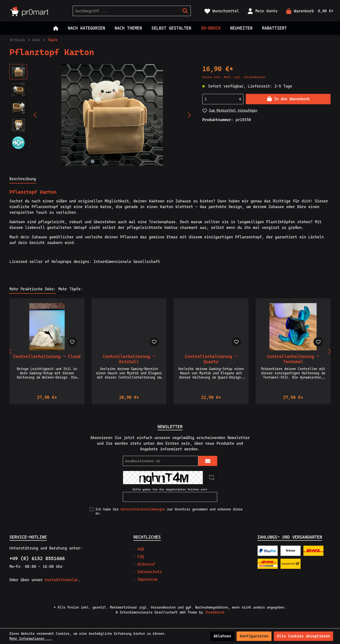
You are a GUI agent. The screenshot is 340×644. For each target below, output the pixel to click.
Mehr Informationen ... (31, 639)
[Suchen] (185, 11)
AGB (141, 549)
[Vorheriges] (35, 115)
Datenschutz (150, 572)
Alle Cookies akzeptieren (304, 636)
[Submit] (208, 461)
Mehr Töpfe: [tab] (70, 289)
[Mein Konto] (262, 11)
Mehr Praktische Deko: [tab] (33, 289)
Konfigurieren (254, 636)
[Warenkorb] (308, 11)
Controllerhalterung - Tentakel (293, 359)
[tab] (23, 179)
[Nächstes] (189, 115)
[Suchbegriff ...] (126, 11)
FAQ (141, 557)
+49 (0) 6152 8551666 (37, 558)
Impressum (147, 579)
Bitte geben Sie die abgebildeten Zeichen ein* (170, 489)
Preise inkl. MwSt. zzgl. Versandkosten (234, 77)
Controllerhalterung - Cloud (47, 356)
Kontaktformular (62, 580)
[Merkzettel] (222, 11)
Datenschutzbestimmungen (143, 509)
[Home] (56, 28)
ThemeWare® (215, 612)
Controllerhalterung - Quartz (211, 359)
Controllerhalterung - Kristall (129, 359)
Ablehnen (222, 636)
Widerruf (146, 564)
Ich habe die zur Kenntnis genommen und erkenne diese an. (169, 511)
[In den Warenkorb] (288, 99)
